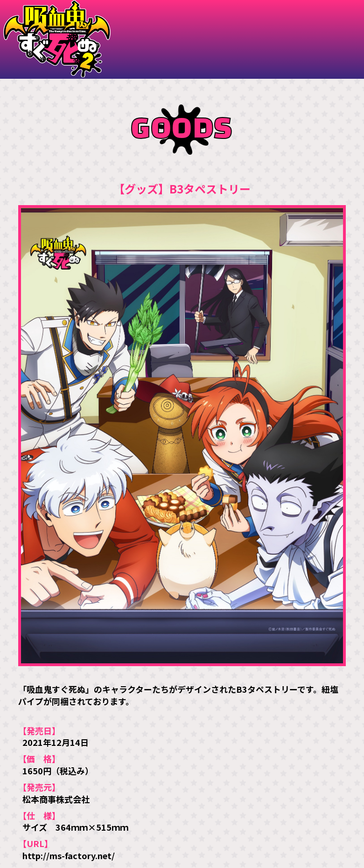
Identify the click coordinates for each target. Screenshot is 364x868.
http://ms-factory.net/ (69, 855)
